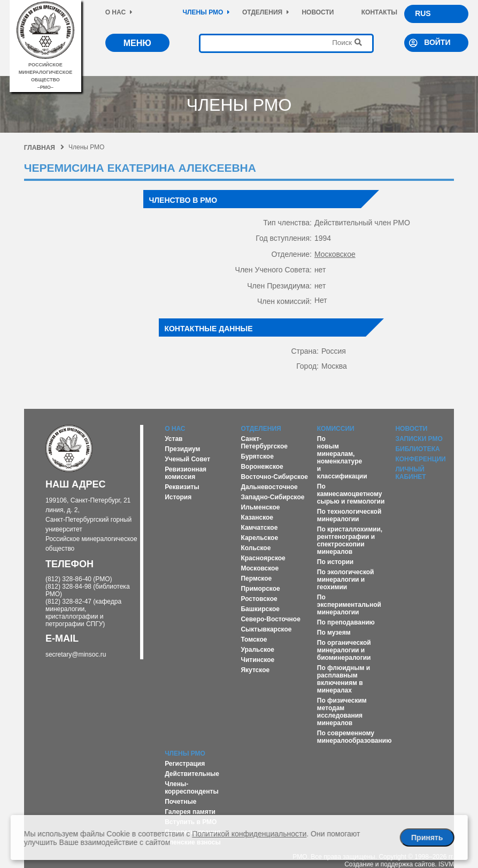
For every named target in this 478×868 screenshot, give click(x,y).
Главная (44, 148)
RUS (423, 13)
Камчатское (259, 528)
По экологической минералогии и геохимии (346, 580)
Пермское (256, 578)
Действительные (192, 774)
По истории (335, 562)
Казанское (257, 517)
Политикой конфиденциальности (249, 834)
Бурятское (257, 456)
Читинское (257, 660)
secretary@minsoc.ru (76, 654)
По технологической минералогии (349, 515)
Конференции (420, 459)
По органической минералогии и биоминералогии (344, 650)
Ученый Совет (187, 459)
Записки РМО (419, 439)
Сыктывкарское (266, 629)
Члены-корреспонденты (192, 788)
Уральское (257, 650)
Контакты (379, 12)
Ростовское (259, 599)
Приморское (260, 589)
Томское (254, 639)
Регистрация (185, 764)
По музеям (334, 633)
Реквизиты (182, 487)
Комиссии (336, 429)
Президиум (182, 449)
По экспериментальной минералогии (349, 605)
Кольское (256, 548)
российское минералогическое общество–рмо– (45, 72)
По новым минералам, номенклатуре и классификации (342, 458)
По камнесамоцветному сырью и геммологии (351, 494)
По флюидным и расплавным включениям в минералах (344, 679)
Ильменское (260, 507)
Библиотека (417, 449)
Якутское (255, 670)
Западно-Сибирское (272, 497)
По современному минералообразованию (354, 737)
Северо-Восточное (270, 619)
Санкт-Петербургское (264, 443)
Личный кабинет (410, 473)
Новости (318, 12)
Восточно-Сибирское (274, 477)
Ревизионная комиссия (186, 473)
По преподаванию (346, 622)
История (178, 497)
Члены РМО (207, 12)
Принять (427, 837)
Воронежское (262, 467)
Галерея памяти (190, 812)
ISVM (446, 864)
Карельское (259, 538)
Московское (335, 254)
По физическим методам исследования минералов (342, 712)
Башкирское (260, 609)
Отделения (266, 12)
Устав (174, 439)
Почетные (180, 802)
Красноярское (263, 558)
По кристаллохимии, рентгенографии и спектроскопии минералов (350, 540)
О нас (119, 12)
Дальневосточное (269, 487)
